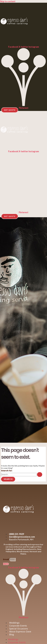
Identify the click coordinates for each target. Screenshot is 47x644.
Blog (12, 634)
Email (6, 559)
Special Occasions (19, 629)
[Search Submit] (40, 475)
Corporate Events (18, 626)
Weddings (14, 623)
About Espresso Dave (20, 632)
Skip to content (8, 1)
